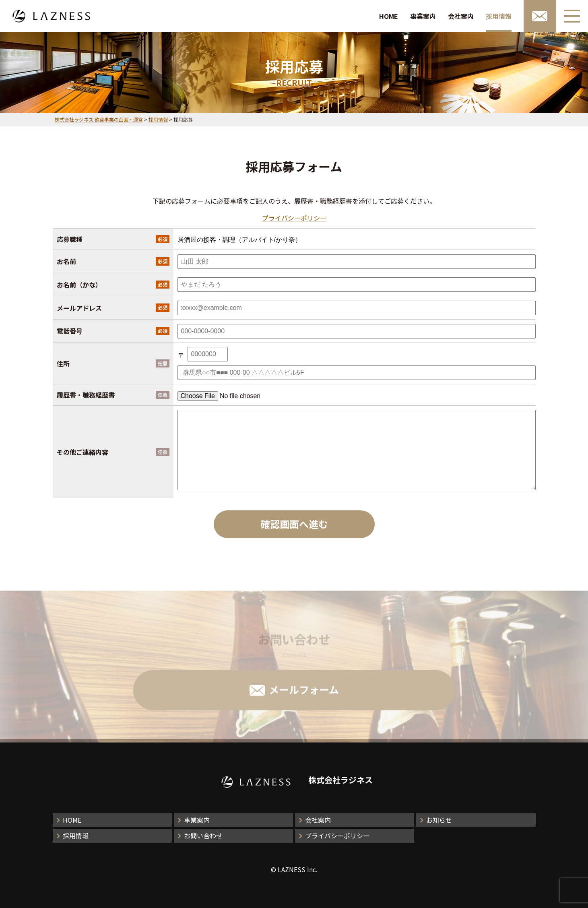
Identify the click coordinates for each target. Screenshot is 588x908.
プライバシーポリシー (294, 218)
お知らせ (439, 820)
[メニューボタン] (572, 16)
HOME (389, 16)
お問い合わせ (203, 836)
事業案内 (423, 16)
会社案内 (461, 16)
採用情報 (499, 16)
